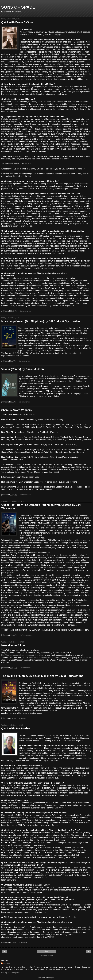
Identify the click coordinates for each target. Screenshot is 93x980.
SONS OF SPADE (18, 7)
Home (46, 951)
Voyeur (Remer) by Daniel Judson (23, 369)
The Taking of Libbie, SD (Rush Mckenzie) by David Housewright (42, 676)
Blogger (51, 978)
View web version (46, 956)
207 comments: (26, 635)
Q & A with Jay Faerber (16, 728)
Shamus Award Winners (16, 410)
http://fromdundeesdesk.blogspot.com (17, 655)
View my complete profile (10, 973)
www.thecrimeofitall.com (40, 658)
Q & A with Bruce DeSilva (17, 22)
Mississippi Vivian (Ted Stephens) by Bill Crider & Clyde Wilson (41, 321)
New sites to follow (13, 645)
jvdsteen (7, 964)
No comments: (25, 311)
